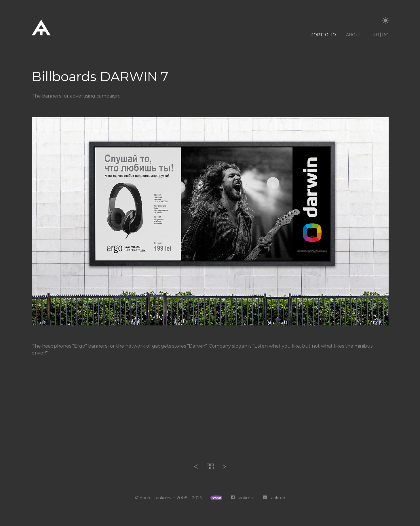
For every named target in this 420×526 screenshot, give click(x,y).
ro (385, 35)
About (354, 35)
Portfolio (323, 35)
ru (376, 35)
